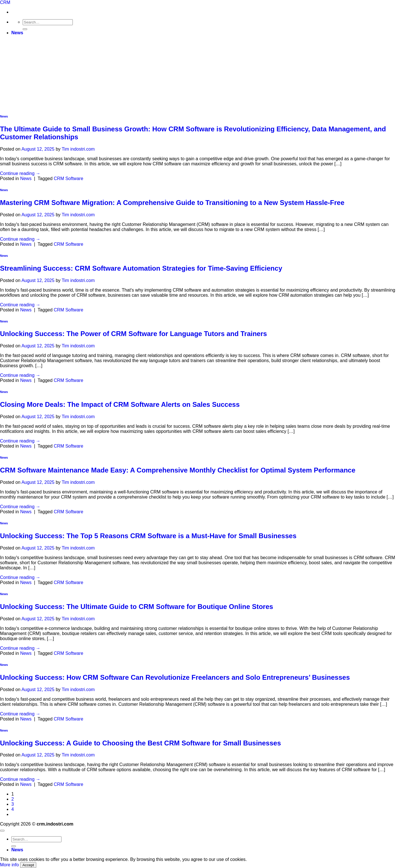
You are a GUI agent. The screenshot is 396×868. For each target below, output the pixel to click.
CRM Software (69, 178)
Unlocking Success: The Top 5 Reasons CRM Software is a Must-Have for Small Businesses (148, 536)
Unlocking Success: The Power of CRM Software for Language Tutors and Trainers (133, 334)
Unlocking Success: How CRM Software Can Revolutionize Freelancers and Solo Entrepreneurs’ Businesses (175, 677)
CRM (5, 2)
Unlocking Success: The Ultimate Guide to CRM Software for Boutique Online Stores (137, 607)
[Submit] (25, 29)
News (17, 33)
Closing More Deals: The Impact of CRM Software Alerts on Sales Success (120, 404)
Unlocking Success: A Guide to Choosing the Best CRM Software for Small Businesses (140, 743)
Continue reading (20, 173)
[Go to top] (2, 831)
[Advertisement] (198, 68)
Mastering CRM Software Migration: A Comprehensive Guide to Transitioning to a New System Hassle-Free (172, 203)
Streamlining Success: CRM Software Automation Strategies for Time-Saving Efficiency (141, 268)
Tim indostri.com (78, 149)
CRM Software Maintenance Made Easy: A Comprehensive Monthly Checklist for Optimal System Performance (178, 470)
